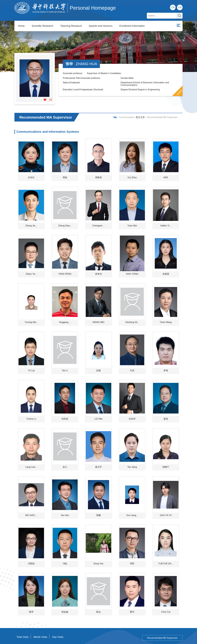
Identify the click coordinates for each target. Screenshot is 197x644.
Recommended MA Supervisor (162, 630)
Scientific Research (42, 21)
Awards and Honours (101, 21)
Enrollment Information (132, 21)
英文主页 (140, 110)
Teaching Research (71, 21)
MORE (179, 85)
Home (21, 21)
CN (180, 7)
